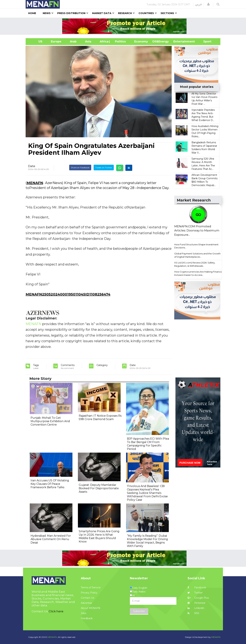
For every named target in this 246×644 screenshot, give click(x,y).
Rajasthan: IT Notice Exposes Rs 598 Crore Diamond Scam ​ (100, 417)
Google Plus (198, 598)
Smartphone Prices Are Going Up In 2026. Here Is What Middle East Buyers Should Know (99, 536)
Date (32, 166)
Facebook (197, 588)
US (36, 42)
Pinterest (196, 603)
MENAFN (35, 183)
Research (125, 13)
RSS (193, 613)
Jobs (84, 613)
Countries (146, 13)
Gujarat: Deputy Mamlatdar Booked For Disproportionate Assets (99, 488)
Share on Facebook (80, 168)
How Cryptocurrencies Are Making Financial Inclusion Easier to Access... (199, 273)
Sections (167, 13)
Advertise (86, 603)
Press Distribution (71, 13)
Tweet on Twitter (104, 168)
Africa (104, 42)
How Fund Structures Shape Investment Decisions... (196, 246)
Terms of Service (91, 588)
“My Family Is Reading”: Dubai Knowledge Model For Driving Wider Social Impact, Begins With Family (147, 541)
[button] (208, 4)
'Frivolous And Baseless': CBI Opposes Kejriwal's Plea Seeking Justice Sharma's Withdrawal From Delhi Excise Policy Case (147, 493)
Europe (56, 42)
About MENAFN (91, 608)
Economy (141, 42)
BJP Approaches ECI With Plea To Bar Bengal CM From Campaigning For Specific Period (148, 444)
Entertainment (179, 42)
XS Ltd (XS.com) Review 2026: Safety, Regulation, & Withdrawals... (195, 264)
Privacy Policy (89, 593)
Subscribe (139, 611)
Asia (88, 42)
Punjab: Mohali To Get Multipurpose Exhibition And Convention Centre (50, 421)
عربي (199, 4)
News (47, 13)
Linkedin (196, 608)
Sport (205, 42)
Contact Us (87, 598)
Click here (56, 611)
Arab (73, 42)
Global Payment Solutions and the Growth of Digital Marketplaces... (197, 255)
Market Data (102, 13)
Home (32, 13)
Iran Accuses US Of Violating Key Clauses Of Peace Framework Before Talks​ (50, 484)
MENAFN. (52, 637)
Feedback (87, 618)
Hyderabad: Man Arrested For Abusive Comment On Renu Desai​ (51, 539)
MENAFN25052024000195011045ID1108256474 (68, 294)
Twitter (195, 593)
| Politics (119, 42)
